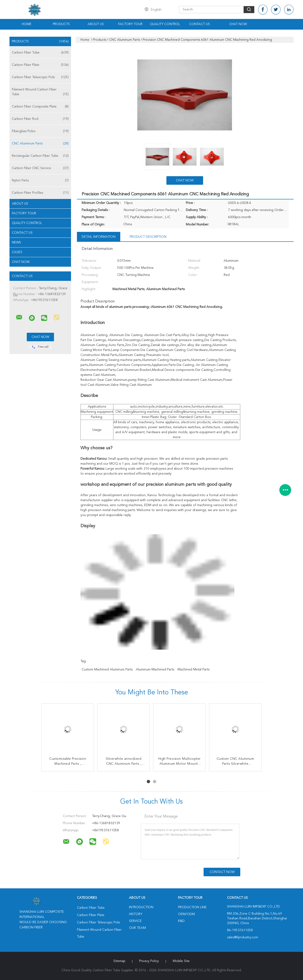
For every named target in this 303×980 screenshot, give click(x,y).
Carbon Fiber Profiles (40, 193)
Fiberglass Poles (40, 131)
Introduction (141, 907)
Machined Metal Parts (194, 670)
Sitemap (119, 961)
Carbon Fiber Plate (40, 65)
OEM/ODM (186, 914)
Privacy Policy (149, 961)
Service (135, 921)
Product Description (148, 237)
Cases (17, 252)
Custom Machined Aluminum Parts (107, 670)
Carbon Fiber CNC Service (40, 168)
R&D (181, 921)
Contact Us (200, 24)
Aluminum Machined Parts (155, 670)
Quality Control (165, 24)
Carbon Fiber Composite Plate (40, 107)
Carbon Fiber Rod (40, 119)
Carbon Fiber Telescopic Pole (40, 77)
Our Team (137, 928)
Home (27, 24)
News (16, 243)
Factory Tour (130, 24)
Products (61, 24)
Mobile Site (181, 961)
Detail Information (99, 237)
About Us (96, 24)
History (136, 914)
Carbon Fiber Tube (40, 53)
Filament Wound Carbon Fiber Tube (40, 92)
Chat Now (238, 24)
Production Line (192, 907)
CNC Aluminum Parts (40, 144)
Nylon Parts (40, 180)
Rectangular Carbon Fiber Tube (40, 156)
